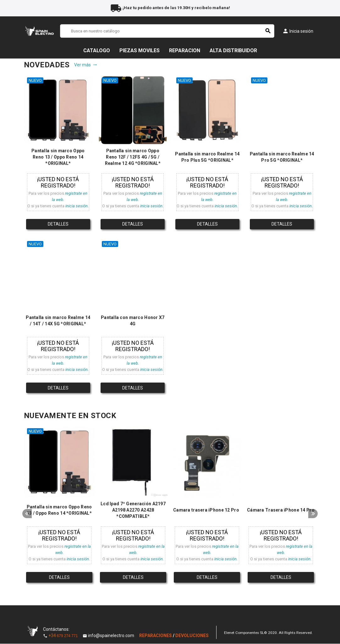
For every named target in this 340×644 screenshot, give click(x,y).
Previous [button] (27, 515)
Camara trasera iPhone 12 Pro (206, 510)
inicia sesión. (77, 206)
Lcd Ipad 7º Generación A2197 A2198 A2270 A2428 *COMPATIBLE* (133, 510)
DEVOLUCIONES (192, 636)
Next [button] (313, 515)
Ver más (86, 65)
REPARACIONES (156, 636)
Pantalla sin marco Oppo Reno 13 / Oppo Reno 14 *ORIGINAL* (58, 157)
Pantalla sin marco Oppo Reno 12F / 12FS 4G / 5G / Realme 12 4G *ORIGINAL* (133, 157)
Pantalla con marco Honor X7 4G (133, 321)
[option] (59, 507)
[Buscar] (167, 31)
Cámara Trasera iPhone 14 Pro (281, 510)
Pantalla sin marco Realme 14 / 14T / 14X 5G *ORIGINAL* (58, 321)
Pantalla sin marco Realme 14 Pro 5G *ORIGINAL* (282, 157)
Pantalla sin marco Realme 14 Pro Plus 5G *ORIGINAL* (207, 157)
